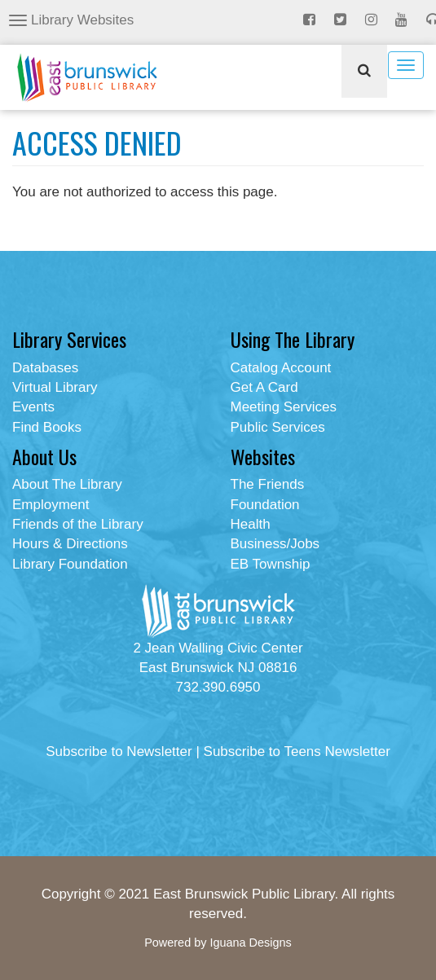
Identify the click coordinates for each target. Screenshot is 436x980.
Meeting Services (284, 407)
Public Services (278, 427)
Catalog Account (281, 368)
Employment (51, 505)
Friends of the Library (78, 524)
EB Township (271, 564)
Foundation (265, 505)
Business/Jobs (275, 544)
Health (251, 524)
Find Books (47, 427)
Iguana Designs (250, 943)
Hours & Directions (70, 544)
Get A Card (264, 387)
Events (33, 407)
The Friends (268, 484)
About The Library (67, 484)
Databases (45, 368)
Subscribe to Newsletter (119, 751)
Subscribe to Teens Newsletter (297, 751)
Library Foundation (70, 564)
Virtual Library (55, 387)
